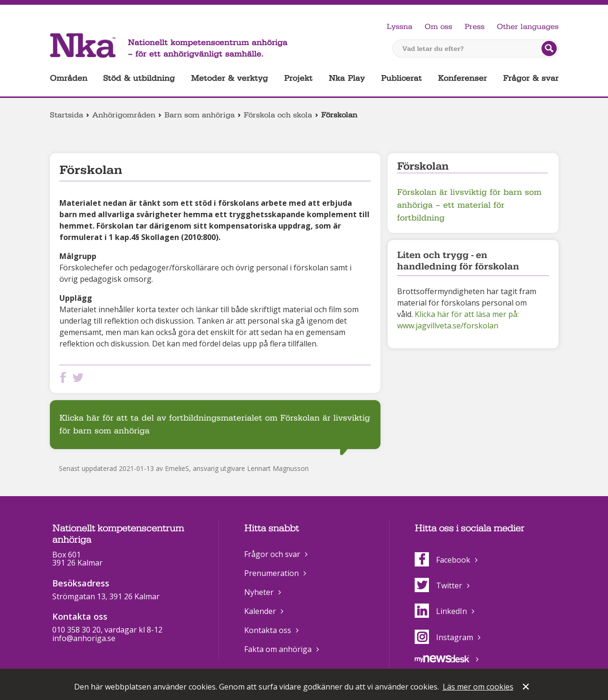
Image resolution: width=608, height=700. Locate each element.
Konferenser (462, 78)
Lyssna (399, 27)
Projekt (298, 78)
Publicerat (401, 78)
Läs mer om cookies (478, 687)
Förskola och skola (278, 115)
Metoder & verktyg (229, 78)
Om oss (438, 27)
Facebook (442, 560)
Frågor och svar (272, 554)
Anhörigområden (124, 115)
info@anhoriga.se (84, 638)
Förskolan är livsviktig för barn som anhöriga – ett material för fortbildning (469, 205)
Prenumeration (271, 573)
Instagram (444, 637)
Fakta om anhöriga (278, 649)
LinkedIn (441, 611)
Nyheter (259, 592)
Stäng (527, 688)
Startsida (66, 115)
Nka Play (347, 78)
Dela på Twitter (80, 378)
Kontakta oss (268, 630)
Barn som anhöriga (199, 115)
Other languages (528, 27)
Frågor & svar (531, 78)
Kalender (260, 611)
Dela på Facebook (65, 378)
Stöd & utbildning (139, 78)
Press (475, 27)
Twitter (438, 585)
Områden (69, 78)
